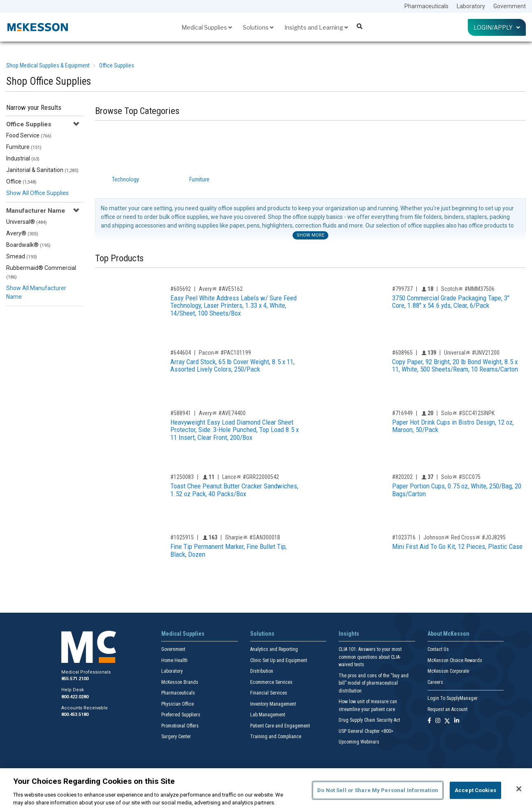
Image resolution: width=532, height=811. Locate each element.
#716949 (402, 413)
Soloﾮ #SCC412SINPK (468, 413)
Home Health (174, 660)
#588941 (181, 413)
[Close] (519, 789)
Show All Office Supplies (37, 193)
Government (510, 6)
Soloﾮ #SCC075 (461, 477)
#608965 (402, 353)
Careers (435, 682)
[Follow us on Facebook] (429, 721)
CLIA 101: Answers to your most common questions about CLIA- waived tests (370, 657)
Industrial (23, 158)
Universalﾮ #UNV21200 (472, 353)
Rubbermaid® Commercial (41, 272)
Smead (22, 256)
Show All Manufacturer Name (36, 292)
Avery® (22, 233)
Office (21, 181)
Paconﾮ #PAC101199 (225, 353)
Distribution (262, 671)
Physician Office (178, 704)
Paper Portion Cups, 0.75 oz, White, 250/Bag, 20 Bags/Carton (457, 490)
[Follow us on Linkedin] (457, 721)
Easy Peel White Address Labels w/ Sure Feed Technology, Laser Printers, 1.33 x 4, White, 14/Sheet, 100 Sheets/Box (233, 306)
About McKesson (448, 634)
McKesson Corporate (448, 671)
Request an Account (447, 709)
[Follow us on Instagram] (438, 721)
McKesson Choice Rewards (455, 660)
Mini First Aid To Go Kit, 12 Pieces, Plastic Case (457, 546)
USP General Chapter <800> (366, 731)
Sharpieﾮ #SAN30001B (253, 537)
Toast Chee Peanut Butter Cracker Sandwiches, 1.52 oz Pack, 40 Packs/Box (234, 490)
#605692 (181, 289)
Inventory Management (273, 704)
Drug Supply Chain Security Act (369, 720)
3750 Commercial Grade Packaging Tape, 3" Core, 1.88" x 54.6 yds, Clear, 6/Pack (451, 302)
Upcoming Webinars (359, 742)
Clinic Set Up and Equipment (279, 660)
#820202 (402, 477)
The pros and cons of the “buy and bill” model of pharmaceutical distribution (374, 683)
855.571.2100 (75, 679)
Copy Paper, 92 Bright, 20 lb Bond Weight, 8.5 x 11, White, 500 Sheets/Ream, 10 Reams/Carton (455, 366)
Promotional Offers (180, 726)
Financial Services (269, 693)
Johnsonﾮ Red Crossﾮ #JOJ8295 (465, 537)
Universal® (27, 222)
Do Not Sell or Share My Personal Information (378, 790)
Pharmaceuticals (426, 6)
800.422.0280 (75, 697)
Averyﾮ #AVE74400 (222, 413)
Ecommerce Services (271, 682)
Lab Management (268, 715)
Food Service (29, 135)
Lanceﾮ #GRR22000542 (251, 477)
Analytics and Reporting (274, 649)
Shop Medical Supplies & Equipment (48, 65)
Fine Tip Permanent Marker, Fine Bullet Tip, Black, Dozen (229, 550)
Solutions (258, 27)
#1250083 (182, 477)
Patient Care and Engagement (280, 726)
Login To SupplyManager (453, 698)
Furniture (24, 147)
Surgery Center (176, 737)
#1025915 (182, 537)
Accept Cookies (475, 790)
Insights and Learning (316, 27)
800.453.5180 (75, 715)
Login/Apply (497, 27)
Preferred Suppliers (181, 715)
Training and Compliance (276, 737)
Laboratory (471, 6)
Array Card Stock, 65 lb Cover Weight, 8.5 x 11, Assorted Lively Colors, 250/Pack (232, 366)
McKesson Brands (180, 682)
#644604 (181, 353)
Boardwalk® (28, 245)
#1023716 (404, 537)
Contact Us (438, 649)
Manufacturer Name (36, 211)
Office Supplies (117, 65)
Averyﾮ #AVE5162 (221, 289)
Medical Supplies (207, 27)
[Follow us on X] (447, 721)
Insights (349, 634)
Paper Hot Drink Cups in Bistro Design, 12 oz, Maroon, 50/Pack (453, 426)
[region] (266, 790)
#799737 (402, 289)
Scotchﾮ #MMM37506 (468, 289)
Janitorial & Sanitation (42, 170)
